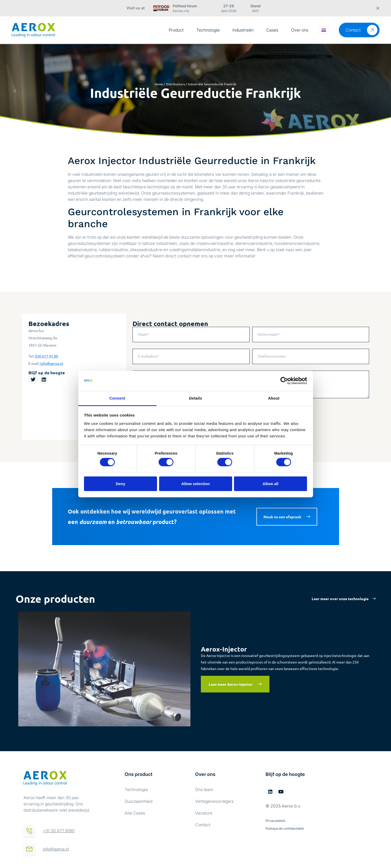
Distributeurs (175, 84)
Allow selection (195, 483)
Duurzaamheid (139, 801)
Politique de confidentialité (285, 828)
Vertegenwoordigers (214, 801)
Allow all (271, 483)
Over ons (300, 30)
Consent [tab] (117, 398)
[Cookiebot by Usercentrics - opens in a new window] (284, 381)
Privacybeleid (275, 821)
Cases (272, 30)
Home (159, 84)
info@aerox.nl (52, 363)
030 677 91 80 (47, 356)
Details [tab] (196, 398)
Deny (121, 483)
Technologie (208, 30)
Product (176, 30)
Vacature (204, 813)
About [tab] (274, 398)
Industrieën (243, 30)
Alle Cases (135, 813)
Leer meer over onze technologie (340, 599)
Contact (203, 825)
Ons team (204, 789)
